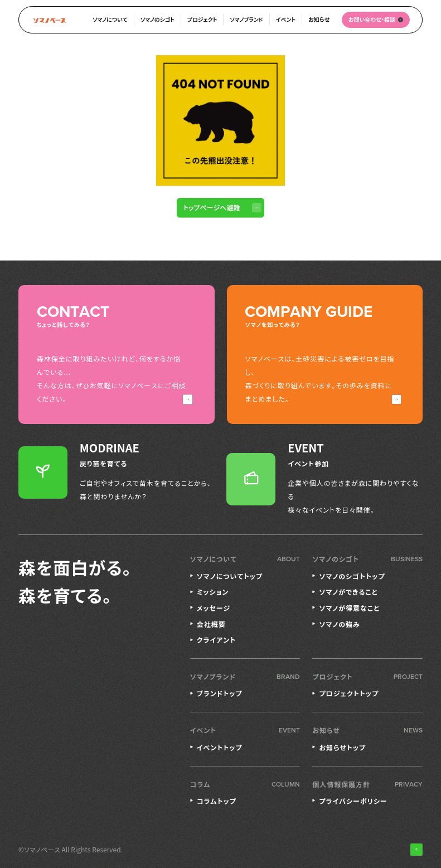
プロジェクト (202, 19)
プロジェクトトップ (349, 693)
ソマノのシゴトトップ (352, 576)
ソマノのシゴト (157, 19)
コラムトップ (217, 801)
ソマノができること (348, 592)
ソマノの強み (339, 624)
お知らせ (319, 19)
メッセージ (214, 608)
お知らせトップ (342, 747)
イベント (286, 19)
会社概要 (211, 624)
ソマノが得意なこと (349, 608)
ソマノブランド (246, 19)
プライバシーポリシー (353, 801)
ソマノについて (110, 19)
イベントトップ (220, 747)
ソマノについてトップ (230, 576)
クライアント (217, 640)
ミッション (213, 592)
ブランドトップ (220, 693)
